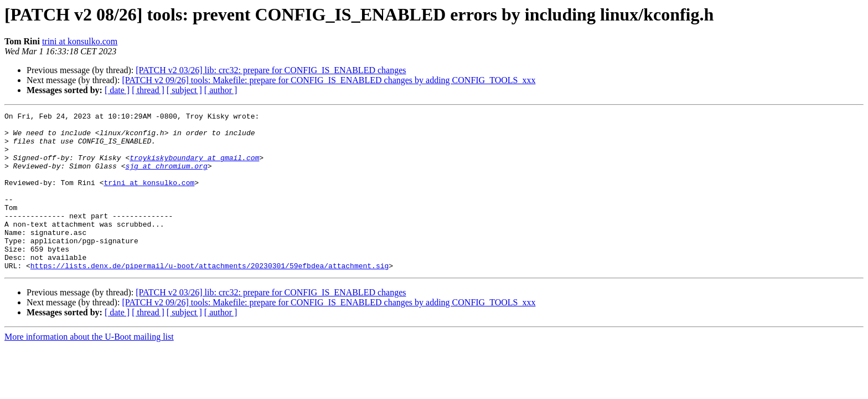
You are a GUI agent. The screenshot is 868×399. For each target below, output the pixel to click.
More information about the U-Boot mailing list (89, 368)
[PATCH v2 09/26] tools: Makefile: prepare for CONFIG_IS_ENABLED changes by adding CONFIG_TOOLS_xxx (329, 80)
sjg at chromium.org (166, 177)
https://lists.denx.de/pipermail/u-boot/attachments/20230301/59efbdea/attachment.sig (210, 297)
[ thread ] (148, 90)
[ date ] (117, 90)
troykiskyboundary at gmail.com (194, 167)
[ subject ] (184, 90)
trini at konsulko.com (80, 41)
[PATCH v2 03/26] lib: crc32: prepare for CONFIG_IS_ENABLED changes (271, 70)
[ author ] (221, 90)
